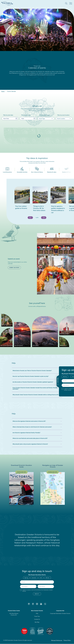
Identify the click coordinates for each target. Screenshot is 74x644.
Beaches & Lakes (52, 170)
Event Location (64, 119)
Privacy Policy (67, 640)
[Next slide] (44, 218)
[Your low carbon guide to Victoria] (22, 207)
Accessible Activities (22, 170)
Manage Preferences (57, 640)
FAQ (37, 614)
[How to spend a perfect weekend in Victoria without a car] (58, 209)
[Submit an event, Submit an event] (15, 268)
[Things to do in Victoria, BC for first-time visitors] (40, 208)
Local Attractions (7, 170)
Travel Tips (37, 616)
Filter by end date (26, 115)
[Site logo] (7, 3)
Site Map (37, 622)
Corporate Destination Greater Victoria (60, 614)
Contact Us (37, 619)
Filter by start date (8, 115)
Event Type (46, 119)
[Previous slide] (30, 218)
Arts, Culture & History (37, 170)
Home (3, 91)
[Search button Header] (66, 3)
